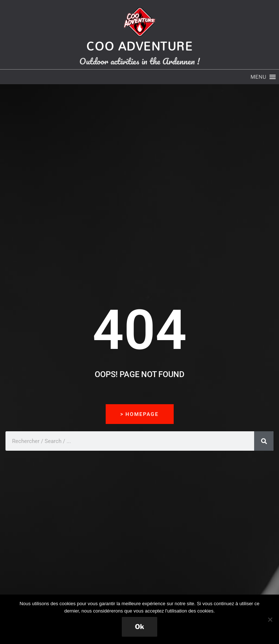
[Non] (270, 619)
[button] (258, 77)
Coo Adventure (140, 46)
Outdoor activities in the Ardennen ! (139, 61)
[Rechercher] (264, 441)
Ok (139, 627)
